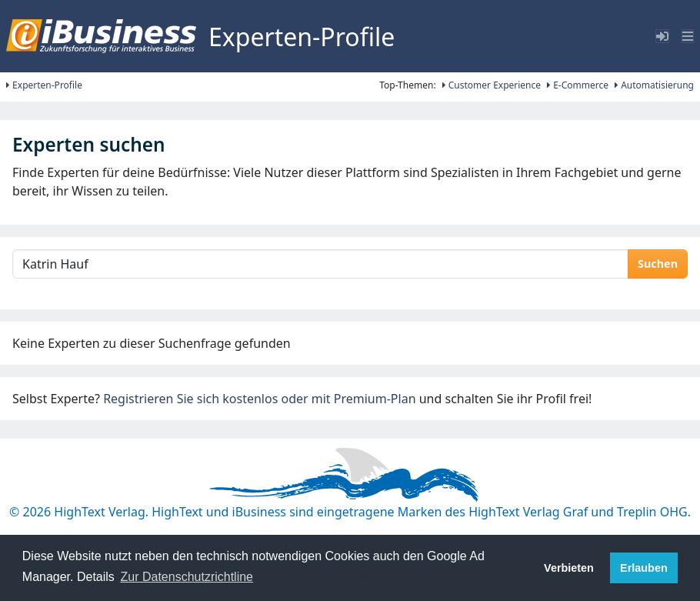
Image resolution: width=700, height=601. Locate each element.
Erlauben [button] (644, 568)
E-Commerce (578, 85)
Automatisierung (654, 85)
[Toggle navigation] (688, 36)
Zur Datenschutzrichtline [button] (187, 577)
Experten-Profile (44, 85)
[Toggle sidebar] (662, 36)
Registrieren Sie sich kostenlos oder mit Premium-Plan (259, 399)
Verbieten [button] (569, 568)
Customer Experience (492, 85)
